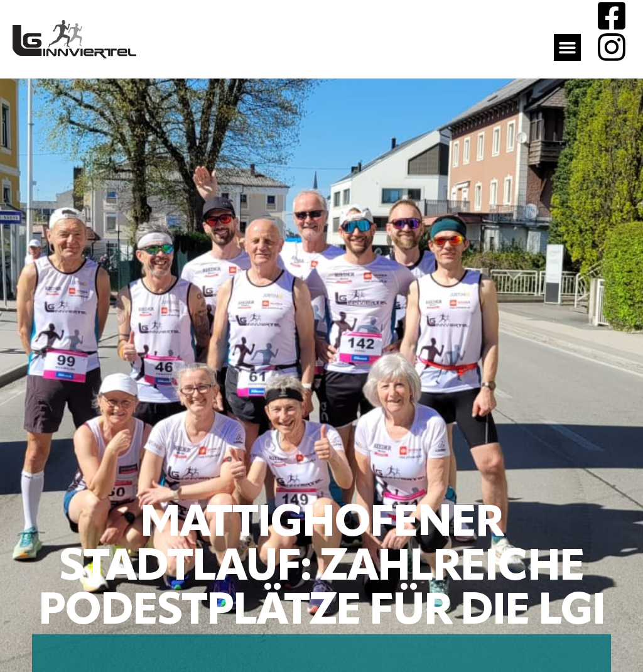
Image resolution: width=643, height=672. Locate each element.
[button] (568, 48)
